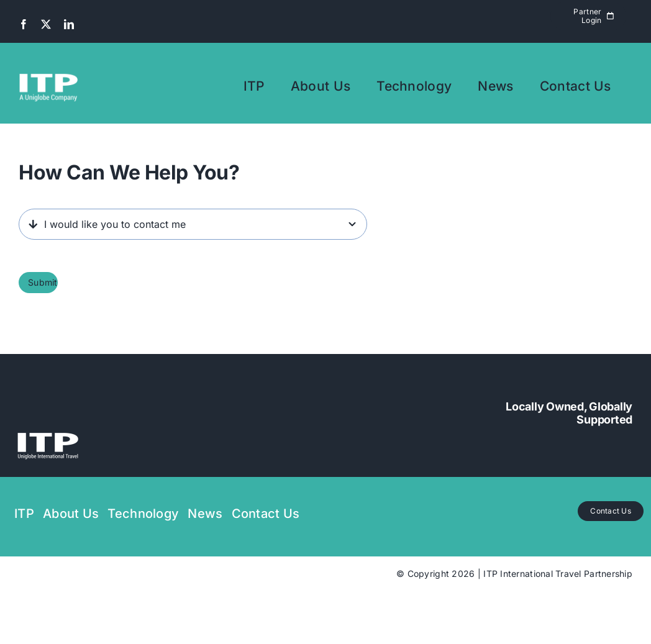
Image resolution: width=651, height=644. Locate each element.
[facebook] (24, 24)
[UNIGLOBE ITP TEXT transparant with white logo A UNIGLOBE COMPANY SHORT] (48, 62)
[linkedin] (69, 24)
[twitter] (46, 24)
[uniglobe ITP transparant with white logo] (48, 420)
